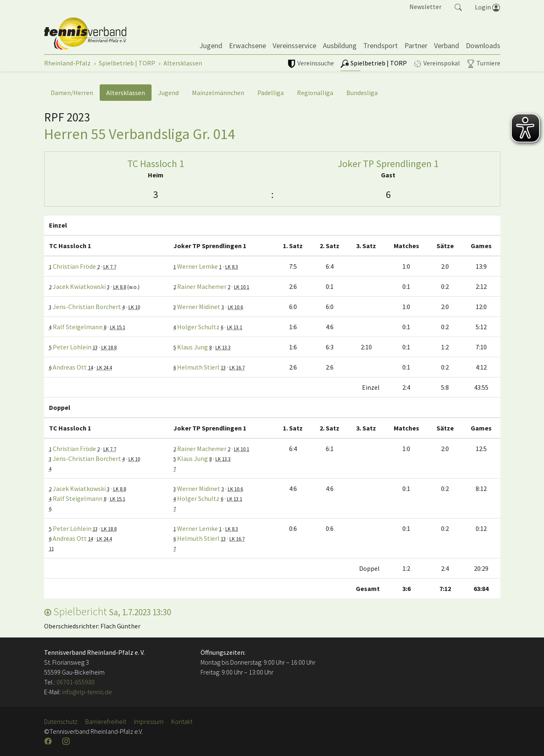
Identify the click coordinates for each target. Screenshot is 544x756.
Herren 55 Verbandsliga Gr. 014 (140, 134)
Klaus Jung (193, 347)
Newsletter (425, 7)
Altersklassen (126, 93)
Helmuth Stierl (198, 367)
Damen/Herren (72, 93)
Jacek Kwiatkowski (79, 286)
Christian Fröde (74, 266)
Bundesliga (362, 93)
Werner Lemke (197, 266)
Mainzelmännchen (218, 93)
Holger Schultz (198, 327)
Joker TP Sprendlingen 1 (388, 164)
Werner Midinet (199, 307)
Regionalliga (315, 93)
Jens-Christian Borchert (87, 307)
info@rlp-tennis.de (86, 692)
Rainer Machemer (202, 286)
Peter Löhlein (72, 347)
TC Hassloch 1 (156, 164)
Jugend (168, 93)
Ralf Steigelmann (78, 327)
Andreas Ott (70, 367)
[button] (458, 7)
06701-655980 (76, 682)
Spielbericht (107, 611)
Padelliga (271, 93)
